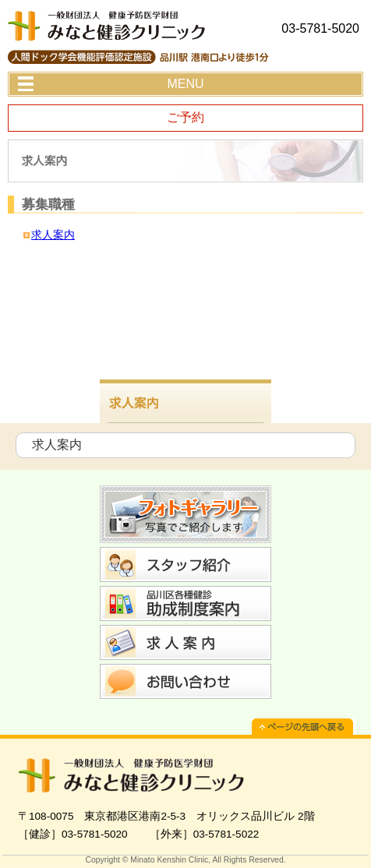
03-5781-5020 (320, 28)
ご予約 (185, 117)
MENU (185, 84)
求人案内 (53, 235)
